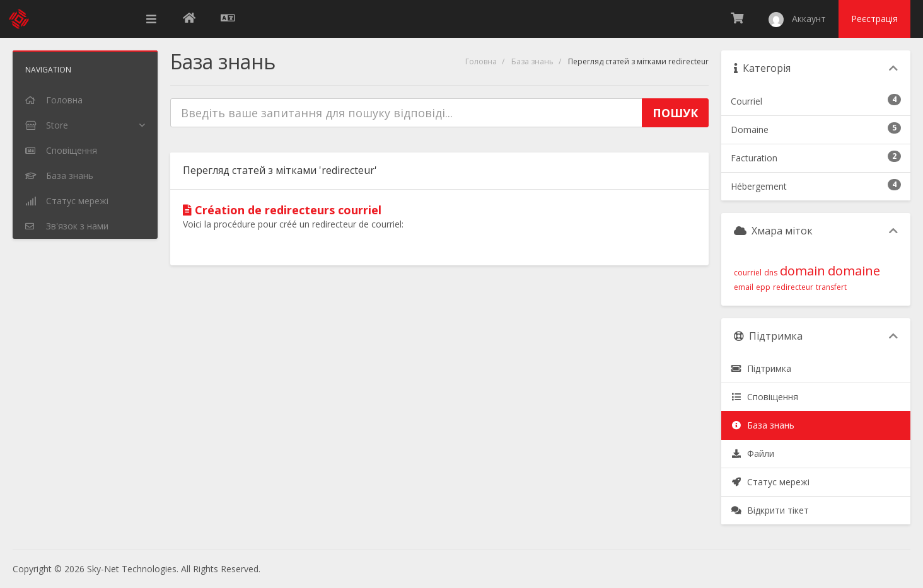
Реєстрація (874, 19)
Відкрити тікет (770, 510)
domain (803, 271)
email (744, 287)
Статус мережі (770, 482)
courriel (748, 273)
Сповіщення (764, 397)
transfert (831, 287)
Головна (481, 61)
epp (763, 287)
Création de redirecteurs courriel (282, 210)
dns (771, 273)
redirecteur (793, 287)
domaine (854, 271)
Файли (752, 453)
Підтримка (761, 368)
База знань (532, 61)
